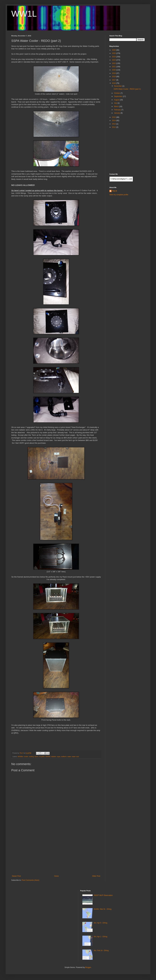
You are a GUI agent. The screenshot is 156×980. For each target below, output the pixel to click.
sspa (59, 757)
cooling (31, 757)
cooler (26, 757)
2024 (114, 57)
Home (57, 876)
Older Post (96, 876)
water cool (75, 757)
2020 (114, 70)
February (118, 110)
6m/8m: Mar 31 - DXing (103, 909)
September (118, 96)
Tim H (115, 191)
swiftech (64, 757)
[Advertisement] (56, 854)
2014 (114, 121)
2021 (114, 67)
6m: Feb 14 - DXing (101, 951)
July (116, 103)
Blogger (88, 967)
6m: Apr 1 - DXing (101, 937)
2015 (114, 117)
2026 (114, 50)
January (117, 113)
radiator (54, 757)
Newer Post (16, 876)
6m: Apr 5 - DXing (101, 923)
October (117, 93)
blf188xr (20, 757)
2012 (114, 127)
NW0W (48, 757)
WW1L (24, 14)
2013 (114, 124)
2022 (114, 63)
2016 (114, 83)
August (117, 100)
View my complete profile (119, 195)
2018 (114, 77)
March (117, 106)
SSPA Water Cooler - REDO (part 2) (127, 89)
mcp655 (42, 757)
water (69, 757)
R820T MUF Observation (103, 895)
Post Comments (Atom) (30, 880)
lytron (36, 757)
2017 (114, 80)
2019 (114, 73)
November (118, 86)
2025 (114, 53)
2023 (114, 60)
